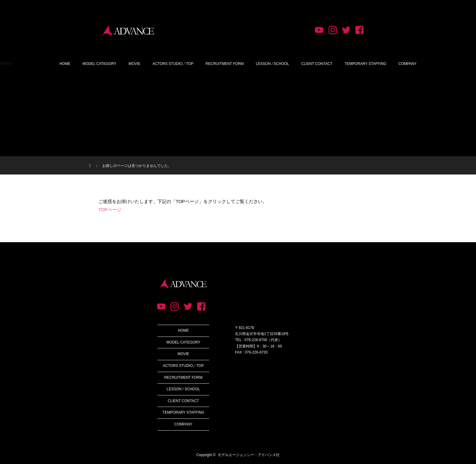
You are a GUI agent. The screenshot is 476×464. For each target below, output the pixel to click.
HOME (65, 64)
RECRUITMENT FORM (225, 64)
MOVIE (135, 64)
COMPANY (408, 64)
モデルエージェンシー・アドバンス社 (249, 455)
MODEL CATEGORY (100, 64)
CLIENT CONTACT (317, 64)
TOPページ (110, 210)
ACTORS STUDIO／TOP (173, 64)
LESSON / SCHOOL (272, 64)
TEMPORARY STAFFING (365, 64)
